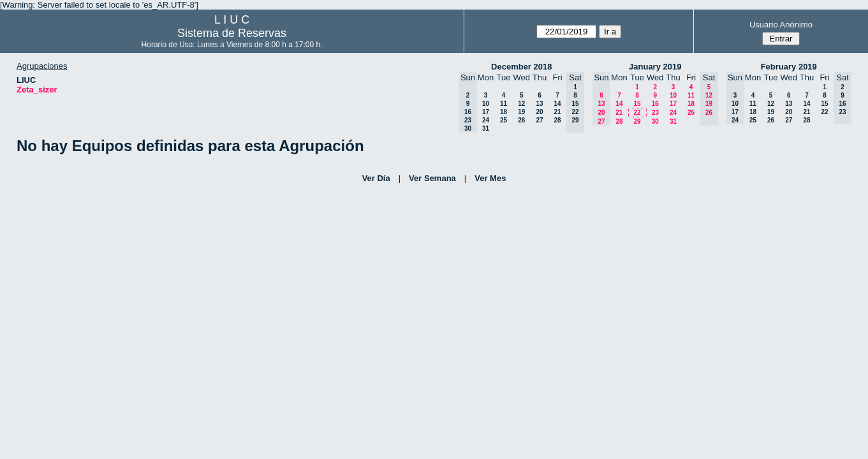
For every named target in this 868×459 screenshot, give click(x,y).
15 (637, 104)
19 (521, 112)
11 (504, 104)
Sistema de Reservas (232, 33)
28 (557, 120)
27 (539, 120)
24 (486, 120)
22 (637, 113)
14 (557, 104)
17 (486, 112)
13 (539, 104)
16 (655, 104)
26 (521, 120)
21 (557, 112)
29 (637, 121)
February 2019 (789, 67)
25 (504, 120)
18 (504, 112)
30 (655, 121)
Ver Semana (432, 178)
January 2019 (655, 67)
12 (521, 104)
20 (539, 112)
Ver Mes (490, 178)
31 (486, 128)
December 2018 (521, 67)
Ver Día (376, 178)
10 (486, 104)
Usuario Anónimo (781, 25)
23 (655, 113)
